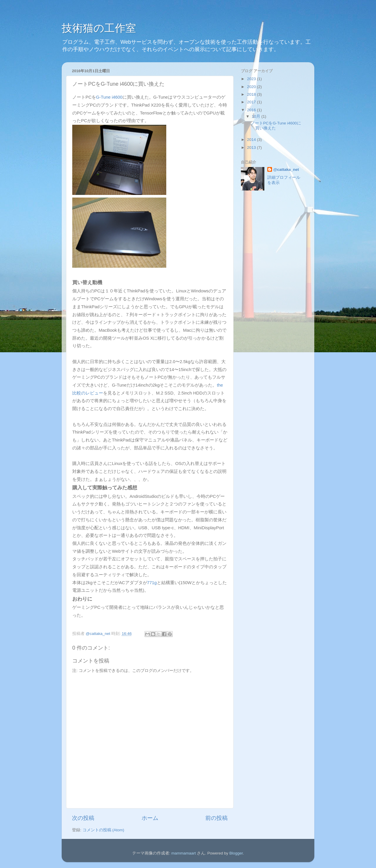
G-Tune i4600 (109, 97)
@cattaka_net (286, 170)
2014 (252, 140)
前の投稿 (216, 818)
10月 (257, 116)
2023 (252, 79)
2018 (252, 94)
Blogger (236, 853)
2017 (252, 102)
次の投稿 (83, 818)
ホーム (150, 818)
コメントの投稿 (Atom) (103, 830)
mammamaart (183, 853)
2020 (252, 87)
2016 (252, 110)
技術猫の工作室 (99, 28)
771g (152, 583)
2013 (252, 148)
